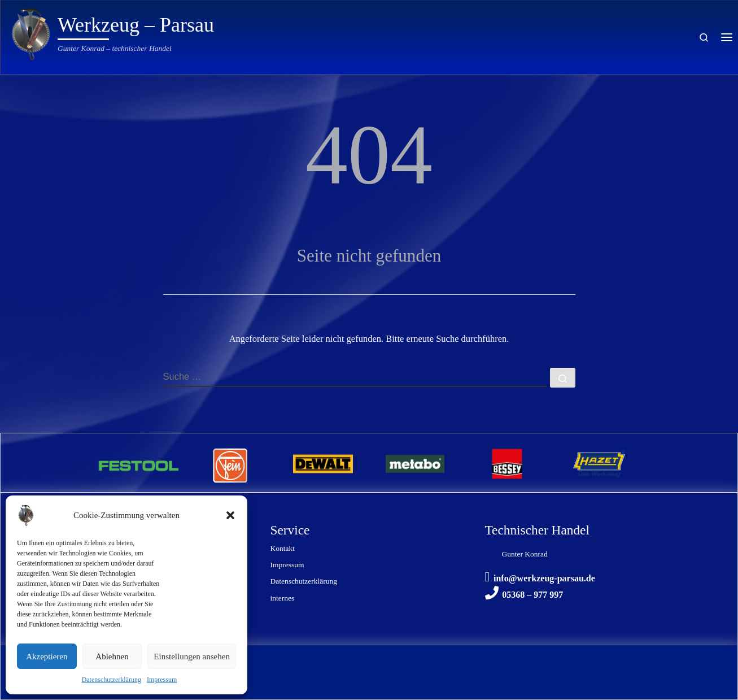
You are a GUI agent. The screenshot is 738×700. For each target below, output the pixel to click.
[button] (230, 515)
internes (283, 598)
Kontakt (283, 548)
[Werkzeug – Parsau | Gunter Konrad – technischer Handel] (31, 32)
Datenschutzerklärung (112, 680)
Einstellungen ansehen (192, 656)
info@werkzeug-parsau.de (544, 578)
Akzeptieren (47, 656)
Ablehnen (112, 656)
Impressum (162, 680)
